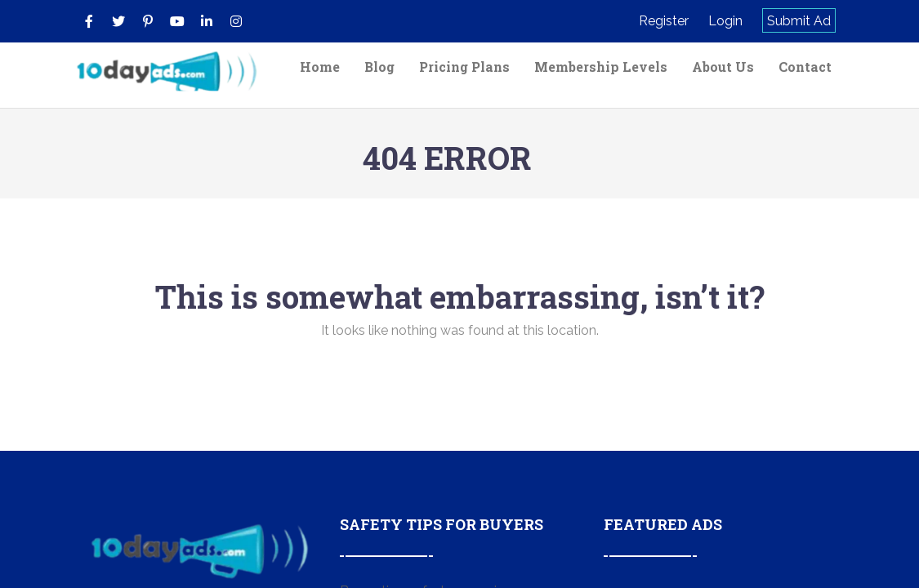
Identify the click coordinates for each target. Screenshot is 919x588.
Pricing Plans (464, 67)
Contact (805, 67)
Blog (379, 67)
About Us (723, 67)
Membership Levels (601, 67)
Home (320, 67)
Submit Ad (799, 21)
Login (725, 21)
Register (664, 21)
